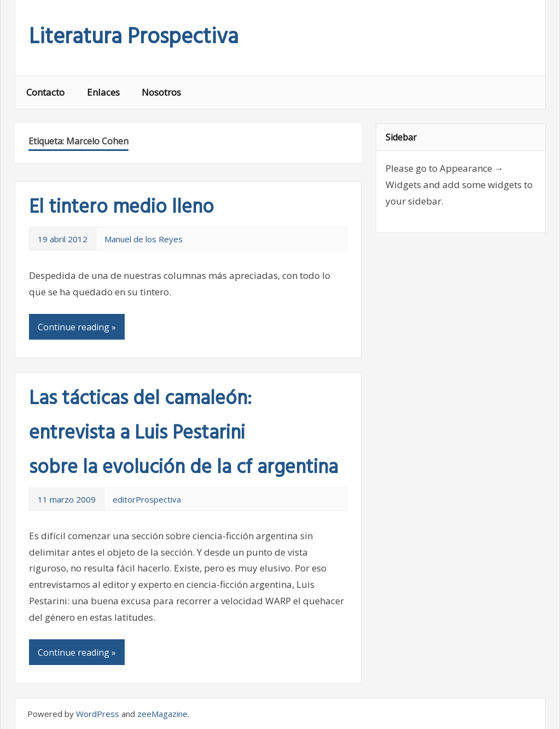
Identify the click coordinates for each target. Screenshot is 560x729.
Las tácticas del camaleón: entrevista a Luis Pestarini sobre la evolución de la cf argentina (183, 434)
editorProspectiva (147, 499)
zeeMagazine (162, 714)
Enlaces (103, 92)
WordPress (98, 714)
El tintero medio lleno (121, 208)
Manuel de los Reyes (144, 239)
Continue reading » (77, 327)
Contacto (45, 92)
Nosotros (161, 92)
